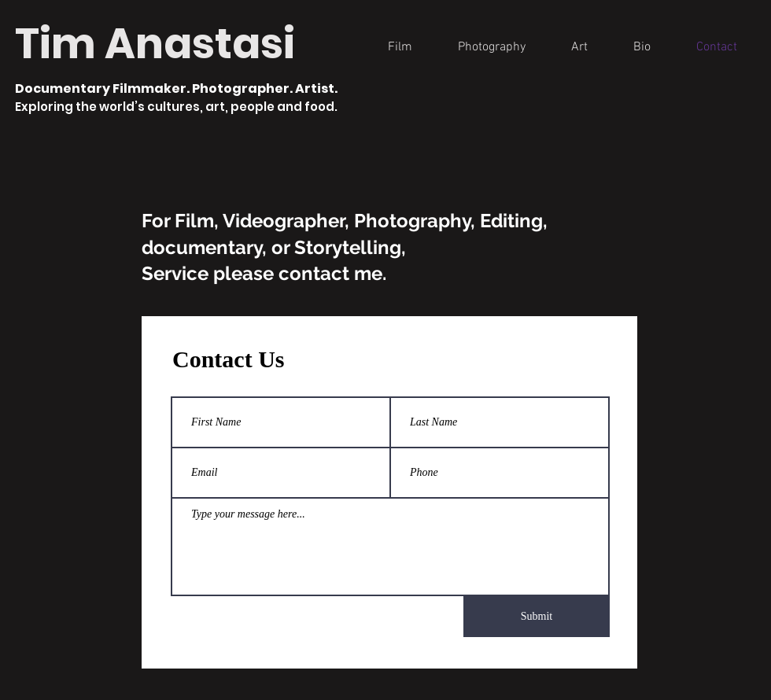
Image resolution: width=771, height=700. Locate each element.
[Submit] (537, 617)
